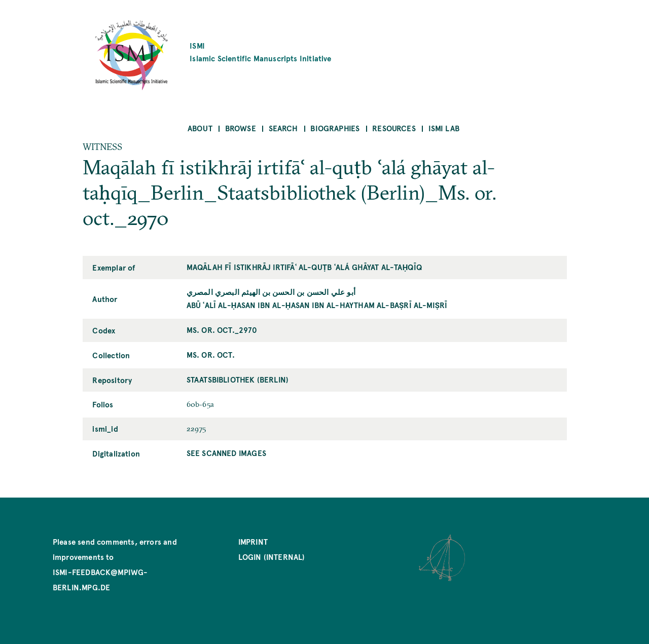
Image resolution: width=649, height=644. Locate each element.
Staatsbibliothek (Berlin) (238, 379)
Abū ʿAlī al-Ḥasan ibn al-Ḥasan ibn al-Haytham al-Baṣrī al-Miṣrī (317, 305)
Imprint (253, 541)
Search (283, 128)
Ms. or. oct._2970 (222, 330)
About (200, 128)
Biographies (335, 128)
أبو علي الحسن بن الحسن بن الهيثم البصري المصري (271, 292)
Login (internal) (272, 557)
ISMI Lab (444, 128)
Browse (241, 128)
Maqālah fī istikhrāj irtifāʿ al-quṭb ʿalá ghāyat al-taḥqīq (304, 267)
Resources (394, 128)
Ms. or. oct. (211, 354)
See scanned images (226, 453)
